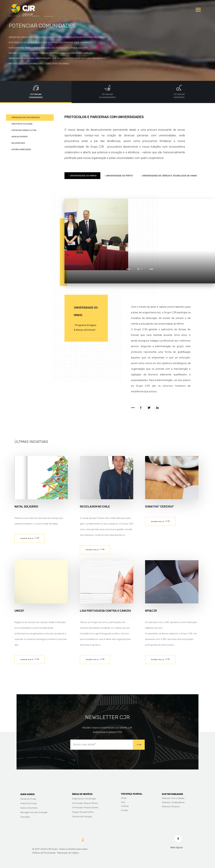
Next (151, 268)
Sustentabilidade (172, 794)
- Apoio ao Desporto (19, 137)
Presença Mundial (132, 794)
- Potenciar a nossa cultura (23, 130)
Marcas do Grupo (28, 799)
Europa (124, 810)
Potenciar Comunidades (173, 798)
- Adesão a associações (21, 149)
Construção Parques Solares (85, 808)
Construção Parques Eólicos (85, 803)
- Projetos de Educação (21, 124)
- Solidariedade (18, 143)
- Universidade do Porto (118, 176)
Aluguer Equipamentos (83, 812)
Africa (124, 798)
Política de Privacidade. (44, 853)
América (125, 806)
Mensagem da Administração (34, 812)
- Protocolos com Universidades (25, 118)
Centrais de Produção (82, 817)
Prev (128, 268)
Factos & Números (29, 808)
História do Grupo (29, 803)
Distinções (25, 817)
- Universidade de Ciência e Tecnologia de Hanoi (169, 176)
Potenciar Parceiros (171, 807)
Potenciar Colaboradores (173, 802)
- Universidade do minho (82, 176)
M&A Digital (177, 848)
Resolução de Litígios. (68, 853)
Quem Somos (27, 794)
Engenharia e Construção (84, 799)
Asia (123, 802)
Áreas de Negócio (82, 794)
